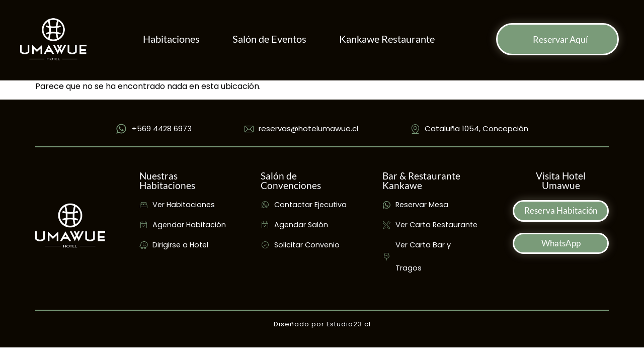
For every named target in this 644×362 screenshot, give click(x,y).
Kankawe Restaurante (387, 39)
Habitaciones (171, 39)
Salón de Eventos (269, 39)
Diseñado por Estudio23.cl (322, 324)
